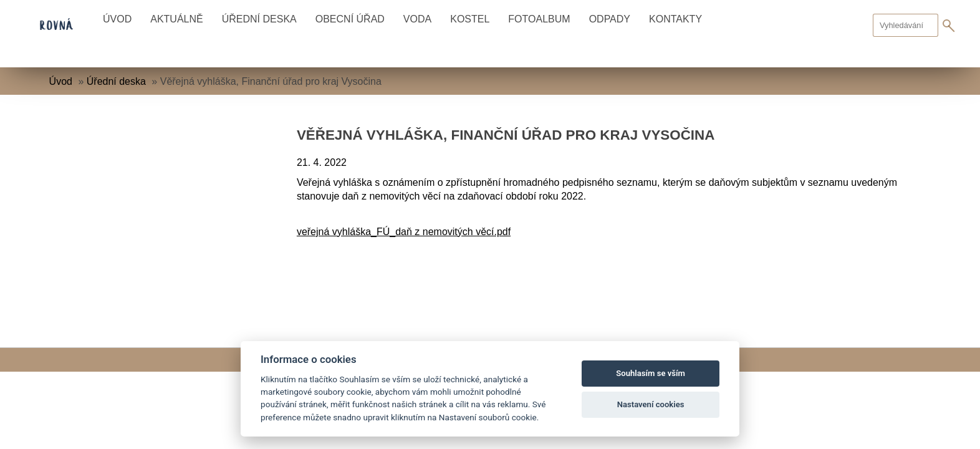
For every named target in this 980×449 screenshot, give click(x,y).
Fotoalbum (539, 19)
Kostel (470, 19)
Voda (417, 19)
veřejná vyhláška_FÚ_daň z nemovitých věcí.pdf (404, 232)
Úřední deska (259, 19)
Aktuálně (176, 19)
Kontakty (675, 19)
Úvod (117, 19)
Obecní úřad (350, 19)
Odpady (610, 19)
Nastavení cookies (651, 404)
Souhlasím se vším (651, 373)
